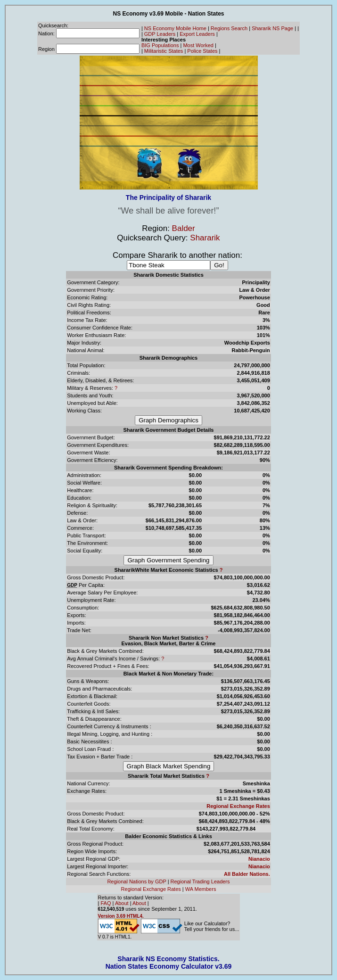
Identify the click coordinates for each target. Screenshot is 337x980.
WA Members (201, 889)
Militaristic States (164, 51)
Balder (184, 228)
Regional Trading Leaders (200, 881)
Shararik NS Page (272, 28)
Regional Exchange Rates (238, 806)
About (122, 903)
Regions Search (229, 28)
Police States (202, 51)
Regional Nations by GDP (136, 881)
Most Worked (198, 45)
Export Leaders (197, 34)
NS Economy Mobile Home (175, 28)
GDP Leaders (160, 34)
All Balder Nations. (247, 874)
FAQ (106, 903)
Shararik (205, 238)
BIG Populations (160, 45)
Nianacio (259, 859)
